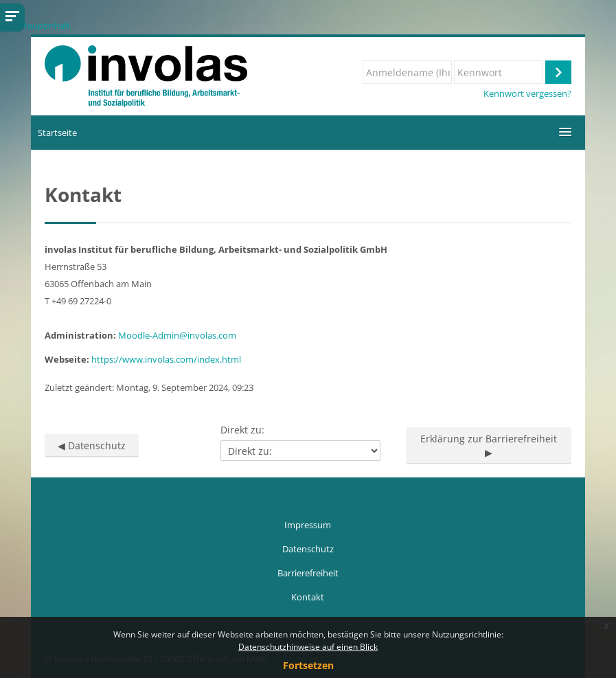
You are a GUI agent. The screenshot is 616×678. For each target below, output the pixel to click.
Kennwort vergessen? (527, 94)
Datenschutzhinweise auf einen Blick (308, 647)
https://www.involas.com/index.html (166, 359)
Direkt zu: (242, 430)
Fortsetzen (308, 665)
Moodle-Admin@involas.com (177, 335)
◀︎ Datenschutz (92, 445)
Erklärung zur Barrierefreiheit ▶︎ (489, 445)
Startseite (57, 133)
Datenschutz (308, 549)
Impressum (308, 525)
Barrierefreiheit (308, 573)
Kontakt (308, 597)
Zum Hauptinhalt (35, 25)
